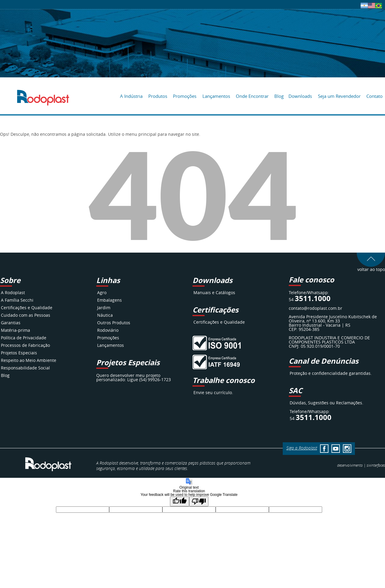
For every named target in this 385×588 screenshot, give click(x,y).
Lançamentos (216, 96)
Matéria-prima (15, 330)
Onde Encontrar (252, 96)
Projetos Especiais (19, 353)
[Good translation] (180, 501)
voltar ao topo (371, 267)
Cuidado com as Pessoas (26, 315)
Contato (374, 96)
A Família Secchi (17, 300)
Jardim (104, 308)
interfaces (376, 465)
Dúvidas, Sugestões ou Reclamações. (326, 403)
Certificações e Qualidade (27, 308)
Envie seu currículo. (213, 392)
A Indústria (131, 96)
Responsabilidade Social (25, 368)
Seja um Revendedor (339, 96)
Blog (279, 96)
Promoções (185, 96)
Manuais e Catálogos (214, 292)
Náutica (105, 315)
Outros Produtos (114, 323)
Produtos (158, 96)
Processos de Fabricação (25, 345)
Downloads (300, 96)
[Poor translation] (199, 501)
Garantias (11, 323)
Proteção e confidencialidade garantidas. (331, 373)
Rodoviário (108, 330)
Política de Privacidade (24, 338)
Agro (102, 292)
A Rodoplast (13, 292)
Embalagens (109, 300)
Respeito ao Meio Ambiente (29, 360)
